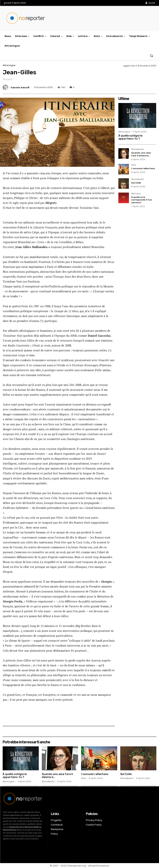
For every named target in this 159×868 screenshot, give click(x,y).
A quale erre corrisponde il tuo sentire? (142, 200)
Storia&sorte (138, 149)
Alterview (136, 194)
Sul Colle (136, 183)
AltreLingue (9, 65)
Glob (133, 165)
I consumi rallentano (143, 168)
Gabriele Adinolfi (20, 88)
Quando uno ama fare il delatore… (141, 154)
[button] (152, 56)
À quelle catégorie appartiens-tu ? (130, 137)
